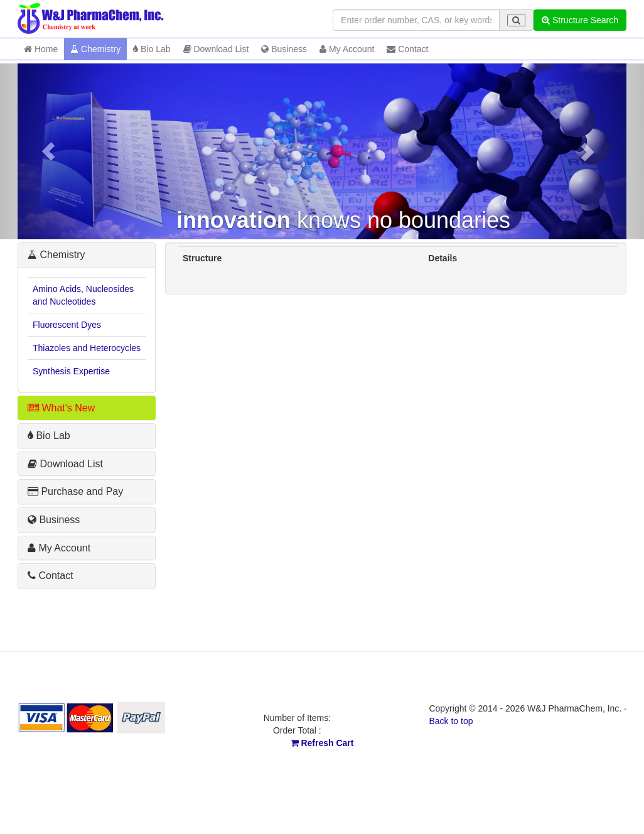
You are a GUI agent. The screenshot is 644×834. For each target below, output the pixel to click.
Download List (216, 49)
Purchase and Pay (75, 491)
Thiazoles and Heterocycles (87, 348)
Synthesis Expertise (71, 371)
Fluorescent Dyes (67, 325)
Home (41, 49)
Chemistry (95, 49)
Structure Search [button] (580, 20)
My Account (347, 49)
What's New (61, 408)
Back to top (451, 721)
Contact (407, 49)
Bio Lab (152, 49)
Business (284, 49)
